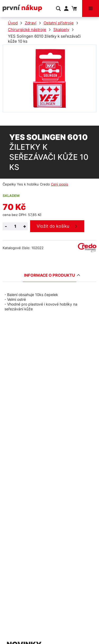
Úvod (13, 23)
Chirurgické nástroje (27, 30)
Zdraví (31, 23)
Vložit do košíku (53, 226)
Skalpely (61, 30)
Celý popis (60, 184)
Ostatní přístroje (59, 23)
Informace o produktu (50, 275)
